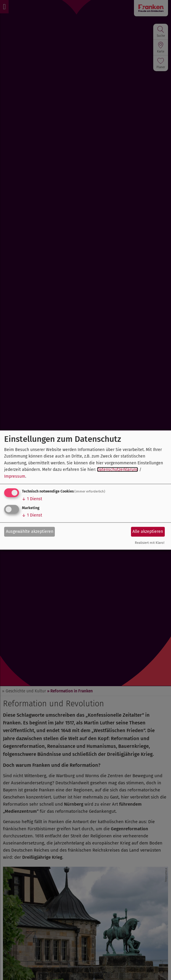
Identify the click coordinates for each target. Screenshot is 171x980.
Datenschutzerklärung (118, 470)
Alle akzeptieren (148, 532)
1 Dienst (32, 499)
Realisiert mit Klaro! (150, 543)
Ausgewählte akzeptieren (30, 532)
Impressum (15, 476)
